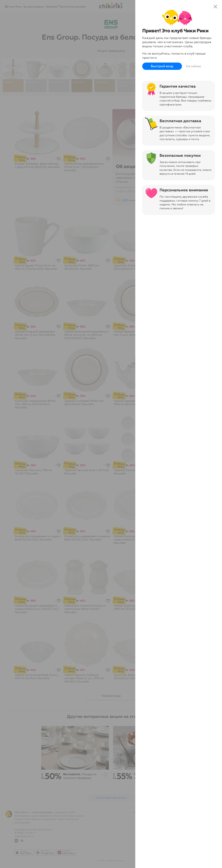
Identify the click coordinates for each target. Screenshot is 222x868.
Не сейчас (194, 66)
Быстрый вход (162, 66)
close (215, 7)
